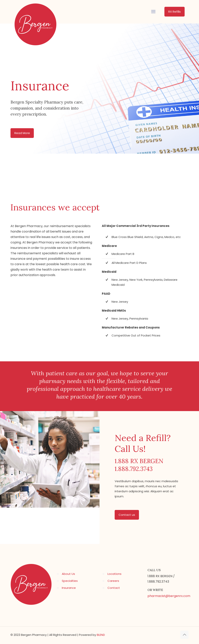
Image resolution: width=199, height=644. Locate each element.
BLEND (101, 635)
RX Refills (175, 12)
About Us (68, 574)
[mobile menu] (153, 12)
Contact (114, 588)
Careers (113, 581)
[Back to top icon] (184, 635)
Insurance (69, 588)
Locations (114, 574)
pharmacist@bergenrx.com (169, 596)
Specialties (70, 581)
